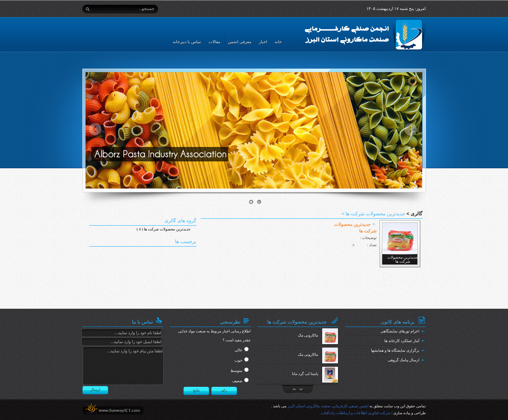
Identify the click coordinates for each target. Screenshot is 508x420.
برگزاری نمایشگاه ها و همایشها (395, 351)
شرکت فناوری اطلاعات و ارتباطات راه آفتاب (356, 413)
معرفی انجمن (239, 42)
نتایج (196, 390)
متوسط (236, 371)
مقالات (214, 42)
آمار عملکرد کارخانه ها (402, 341)
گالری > (414, 214)
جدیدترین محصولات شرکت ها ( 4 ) (164, 229)
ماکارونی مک (308, 336)
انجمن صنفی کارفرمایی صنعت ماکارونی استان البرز (328, 406)
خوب (239, 361)
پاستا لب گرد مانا (305, 374)
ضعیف (237, 381)
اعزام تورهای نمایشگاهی (400, 331)
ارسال (95, 390)
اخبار (263, 42)
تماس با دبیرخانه (187, 42)
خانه (278, 42)
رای (224, 390)
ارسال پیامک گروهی (404, 360)
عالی (238, 350)
